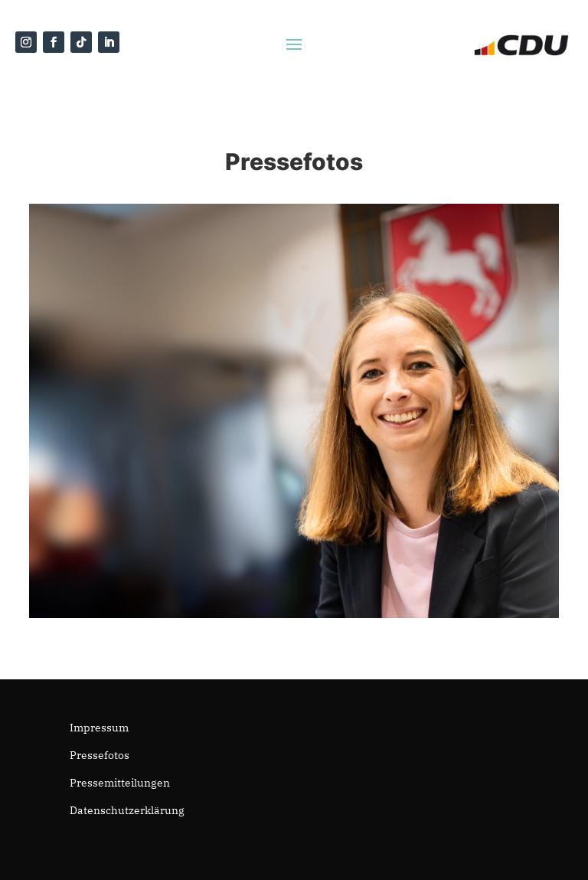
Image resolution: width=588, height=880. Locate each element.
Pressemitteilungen (120, 783)
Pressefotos (100, 755)
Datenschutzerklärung (127, 810)
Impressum (99, 728)
